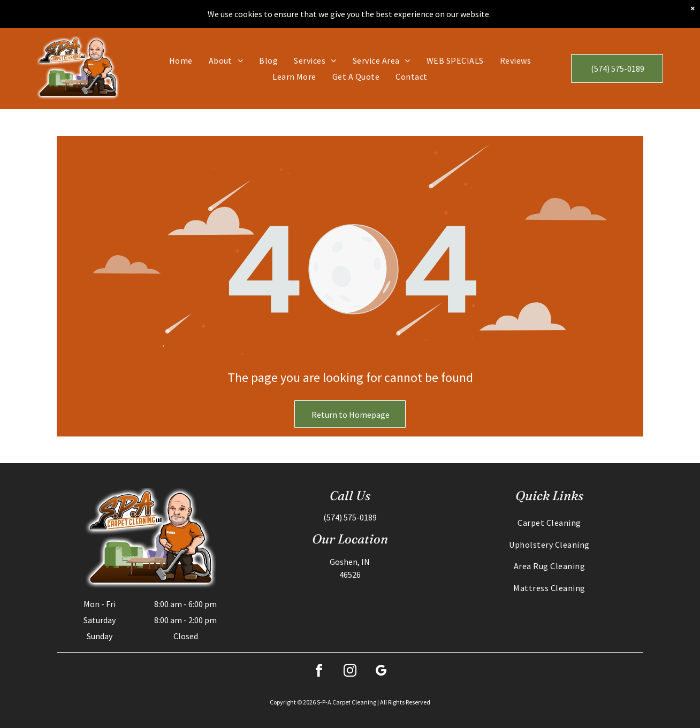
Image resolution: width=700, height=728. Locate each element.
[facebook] (319, 672)
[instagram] (350, 672)
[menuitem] (181, 60)
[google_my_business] (381, 672)
